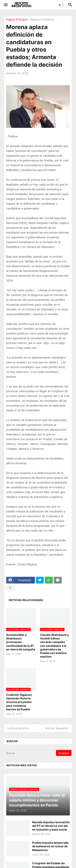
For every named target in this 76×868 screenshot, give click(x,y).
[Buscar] (30, 753)
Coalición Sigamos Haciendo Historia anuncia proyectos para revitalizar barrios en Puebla (19, 702)
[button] (5, 5)
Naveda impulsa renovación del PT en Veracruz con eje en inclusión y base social (51, 826)
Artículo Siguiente (56, 728)
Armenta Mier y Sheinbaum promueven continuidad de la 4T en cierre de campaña (21, 642)
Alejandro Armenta (42, 20)
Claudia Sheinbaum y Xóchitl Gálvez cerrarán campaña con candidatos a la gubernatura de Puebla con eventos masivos (54, 646)
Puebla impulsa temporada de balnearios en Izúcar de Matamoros (50, 846)
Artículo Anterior (19, 728)
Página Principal (17, 20)
